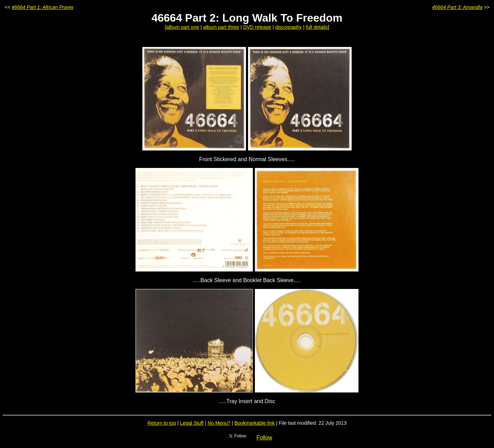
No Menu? (219, 423)
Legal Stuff (192, 423)
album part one (183, 27)
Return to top (162, 423)
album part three (221, 27)
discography (289, 27)
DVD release (257, 27)
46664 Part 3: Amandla (457, 7)
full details (317, 27)
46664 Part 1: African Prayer (43, 7)
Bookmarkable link (255, 423)
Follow (264, 438)
